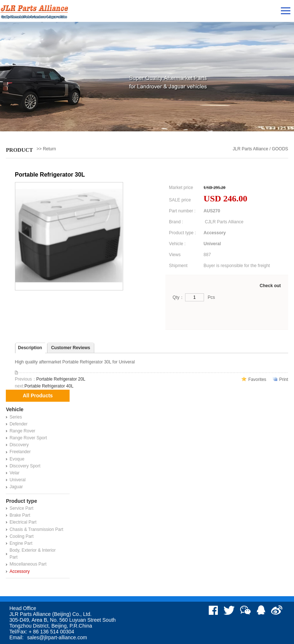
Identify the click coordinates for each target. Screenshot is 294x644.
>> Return (46, 149)
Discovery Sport (25, 466)
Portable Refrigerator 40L (49, 386)
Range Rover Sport (28, 438)
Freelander (20, 452)
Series (16, 417)
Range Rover (22, 431)
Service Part (21, 508)
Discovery (19, 445)
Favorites (257, 379)
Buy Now (197, 315)
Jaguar (16, 487)
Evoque (17, 459)
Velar (14, 473)
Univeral (17, 480)
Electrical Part (23, 522)
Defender (18, 424)
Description (30, 348)
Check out (270, 286)
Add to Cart (252, 315)
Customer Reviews (70, 348)
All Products (38, 396)
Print (284, 379)
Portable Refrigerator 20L (61, 379)
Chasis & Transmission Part (36, 529)
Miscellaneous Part (28, 564)
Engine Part (21, 543)
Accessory (19, 571)
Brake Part (20, 515)
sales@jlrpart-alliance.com (57, 637)
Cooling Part (21, 536)
